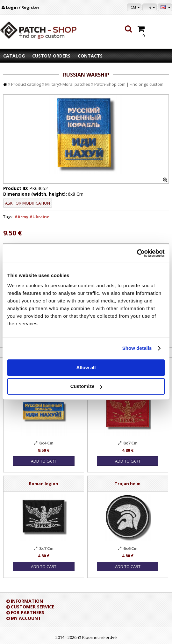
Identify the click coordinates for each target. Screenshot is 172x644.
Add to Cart (44, 461)
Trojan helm (128, 484)
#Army (21, 217)
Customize (86, 386)
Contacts (90, 56)
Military (52, 84)
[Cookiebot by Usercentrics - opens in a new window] (137, 253)
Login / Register (23, 7)
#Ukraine (39, 217)
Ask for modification (28, 203)
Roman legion (44, 484)
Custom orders (51, 56)
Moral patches (76, 84)
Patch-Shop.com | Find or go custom (129, 84)
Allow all (86, 367)
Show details (137, 348)
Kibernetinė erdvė (99, 637)
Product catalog (26, 84)
